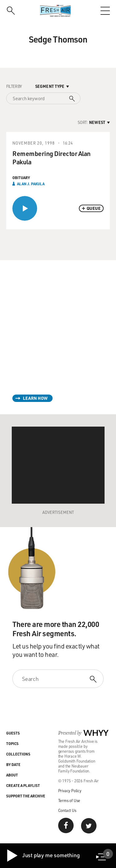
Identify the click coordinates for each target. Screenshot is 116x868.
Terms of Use (69, 800)
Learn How (35, 398)
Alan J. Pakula (31, 184)
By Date (13, 764)
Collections (18, 754)
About (12, 775)
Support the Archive (26, 796)
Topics (12, 743)
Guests (13, 733)
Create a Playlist (23, 785)
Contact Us (67, 810)
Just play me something (43, 856)
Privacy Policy (70, 790)
